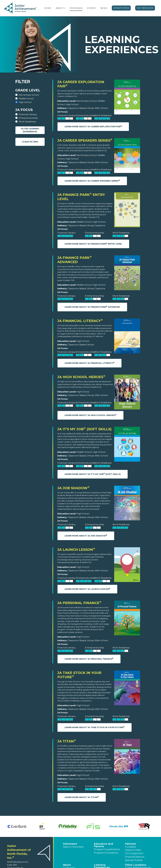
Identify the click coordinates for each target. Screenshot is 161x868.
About (60, 8)
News (104, 8)
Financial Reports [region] (135, 857)
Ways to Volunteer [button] (73, 847)
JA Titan (67, 741)
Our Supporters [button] (134, 853)
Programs (76, 8)
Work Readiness (27, 122)
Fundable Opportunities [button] (133, 848)
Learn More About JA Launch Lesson (87, 589)
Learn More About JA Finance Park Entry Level (93, 244)
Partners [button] (131, 844)
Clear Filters (30, 142)
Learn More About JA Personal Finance (89, 659)
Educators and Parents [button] (103, 845)
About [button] (67, 865)
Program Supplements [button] (107, 849)
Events (91, 8)
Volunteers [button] (70, 844)
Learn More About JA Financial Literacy (89, 363)
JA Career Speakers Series (85, 140)
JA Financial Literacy (80, 321)
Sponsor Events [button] (134, 860)
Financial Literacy (28, 114)
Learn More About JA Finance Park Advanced (92, 307)
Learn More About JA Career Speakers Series (92, 181)
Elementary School (29, 95)
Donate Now (121, 8)
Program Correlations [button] (106, 853)
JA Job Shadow (73, 488)
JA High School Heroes (81, 377)
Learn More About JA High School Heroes (90, 415)
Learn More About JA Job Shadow (86, 536)
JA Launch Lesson (76, 550)
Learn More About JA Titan (82, 797)
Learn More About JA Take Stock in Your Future (95, 727)
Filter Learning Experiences (30, 130)
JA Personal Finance (79, 603)
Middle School (26, 98)
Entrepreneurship (28, 118)
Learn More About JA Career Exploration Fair (93, 126)
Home (48, 8)
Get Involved (145, 8)
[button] (65, 8)
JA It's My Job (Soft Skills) (84, 429)
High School (25, 102)
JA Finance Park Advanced (75, 260)
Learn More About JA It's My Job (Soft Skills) (93, 474)
